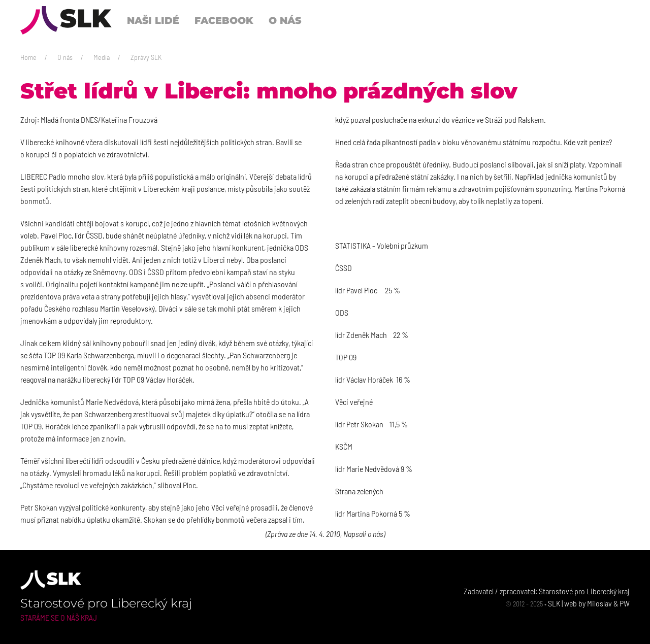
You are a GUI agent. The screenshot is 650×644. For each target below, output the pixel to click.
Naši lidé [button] (153, 20)
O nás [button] (285, 20)
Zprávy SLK (146, 57)
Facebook (224, 20)
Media (102, 57)
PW (625, 603)
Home (28, 57)
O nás (65, 57)
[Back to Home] (66, 20)
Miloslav (599, 603)
